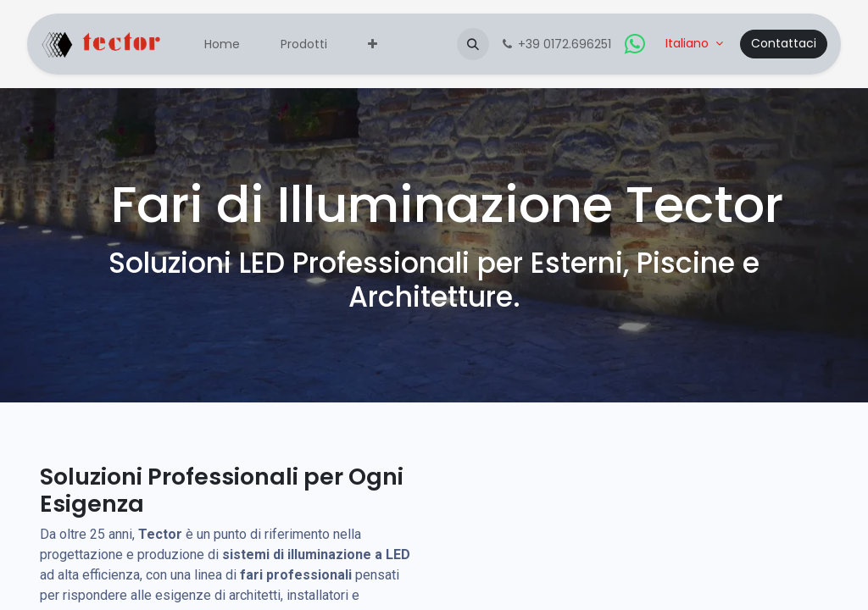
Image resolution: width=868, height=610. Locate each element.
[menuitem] (222, 44)
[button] (473, 44)
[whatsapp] (635, 44)
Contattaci (784, 43)
